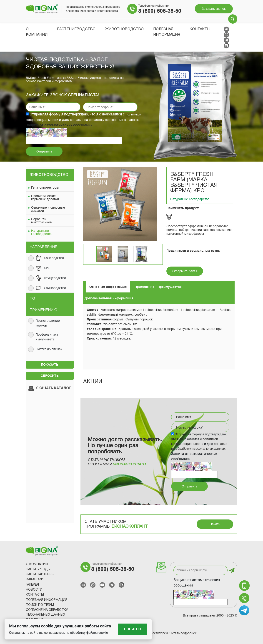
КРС (47, 268)
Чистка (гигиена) (49, 349)
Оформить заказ (185, 271)
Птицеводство (55, 278)
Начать (215, 524)
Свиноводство (55, 288)
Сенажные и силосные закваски (48, 209)
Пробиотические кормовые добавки (45, 198)
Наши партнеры (40, 575)
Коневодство (54, 258)
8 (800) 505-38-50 (160, 11)
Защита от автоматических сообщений (197, 583)
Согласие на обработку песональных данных (47, 613)
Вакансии (35, 580)
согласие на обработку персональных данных (104, 120)
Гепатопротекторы (45, 188)
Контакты (200, 29)
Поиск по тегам (40, 605)
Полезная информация (47, 600)
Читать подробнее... (185, 633)
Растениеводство (76, 29)
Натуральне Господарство (41, 232)
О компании (37, 565)
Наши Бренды (38, 570)
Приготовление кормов (48, 323)
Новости (34, 590)
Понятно (133, 629)
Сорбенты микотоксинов (41, 221)
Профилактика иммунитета (47, 337)
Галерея (32, 585)
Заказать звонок (214, 9)
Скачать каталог (50, 388)
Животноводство (124, 29)
